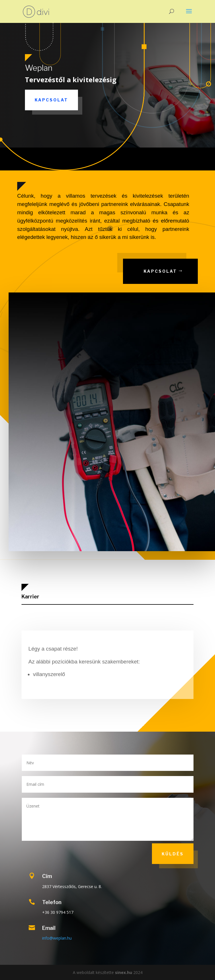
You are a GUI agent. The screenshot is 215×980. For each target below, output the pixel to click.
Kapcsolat (51, 100)
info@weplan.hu (57, 938)
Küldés (173, 854)
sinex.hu (124, 972)
